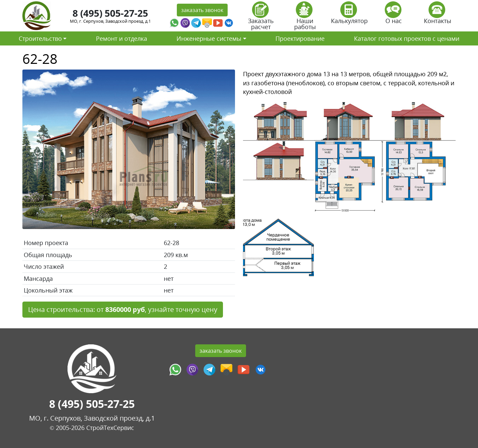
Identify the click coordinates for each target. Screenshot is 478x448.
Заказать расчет (261, 18)
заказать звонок (202, 10)
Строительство (40, 38)
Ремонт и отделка (122, 38)
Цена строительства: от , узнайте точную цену (123, 309)
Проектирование (300, 38)
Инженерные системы (209, 38)
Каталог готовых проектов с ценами (407, 38)
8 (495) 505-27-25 (110, 13)
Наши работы (305, 18)
